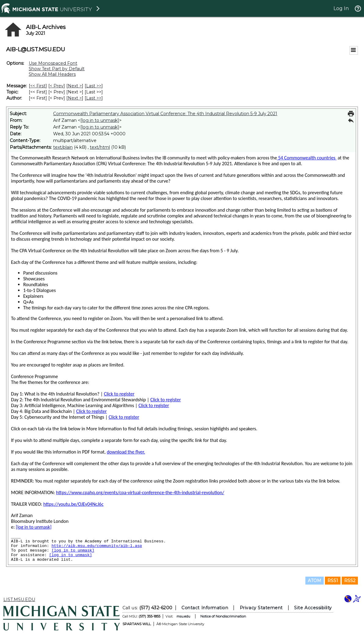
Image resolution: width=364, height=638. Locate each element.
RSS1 (333, 581)
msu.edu (183, 616)
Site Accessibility (313, 608)
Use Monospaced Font (53, 63)
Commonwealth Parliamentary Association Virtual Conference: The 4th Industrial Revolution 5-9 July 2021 (165, 114)
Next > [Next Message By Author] (75, 98)
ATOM (315, 581)
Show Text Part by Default (57, 69)
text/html (100, 147)
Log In (341, 8)
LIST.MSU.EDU (19, 600)
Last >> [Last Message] (94, 86)
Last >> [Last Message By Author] (94, 98)
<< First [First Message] (38, 86)
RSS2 (350, 581)
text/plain (63, 147)
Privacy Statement (261, 608)
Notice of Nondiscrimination (223, 616)
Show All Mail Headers (52, 74)
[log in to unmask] (100, 120)
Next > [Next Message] (75, 86)
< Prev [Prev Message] (57, 86)
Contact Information (205, 608)
